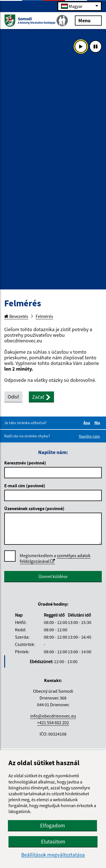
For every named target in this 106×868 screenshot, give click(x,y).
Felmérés (44, 316)
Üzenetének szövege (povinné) (34, 508)
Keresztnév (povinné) (25, 463)
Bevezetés (16, 316)
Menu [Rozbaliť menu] (88, 20)
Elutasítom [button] (53, 842)
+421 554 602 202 (53, 723)
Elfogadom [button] (53, 825)
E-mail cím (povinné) (25, 486)
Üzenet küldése (53, 576)
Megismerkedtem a (55, 558)
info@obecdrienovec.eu (53, 716)
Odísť (13, 397)
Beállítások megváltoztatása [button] (53, 855)
